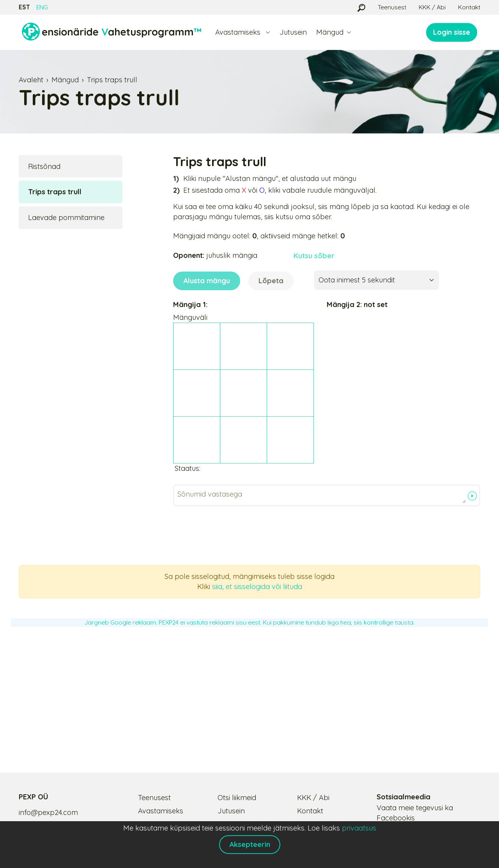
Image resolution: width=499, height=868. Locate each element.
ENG (42, 7)
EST (24, 7)
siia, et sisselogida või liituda (257, 587)
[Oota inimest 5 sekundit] (377, 280)
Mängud (65, 80)
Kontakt (469, 7)
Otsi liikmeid (237, 798)
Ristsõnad (44, 166)
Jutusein (293, 32)
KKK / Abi (432, 7)
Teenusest (392, 7)
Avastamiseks (161, 811)
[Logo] (111, 32)
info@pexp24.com (48, 812)
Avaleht (31, 80)
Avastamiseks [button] (239, 32)
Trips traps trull (112, 80)
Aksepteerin (250, 844)
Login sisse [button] (452, 32)
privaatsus (359, 828)
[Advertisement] (249, 691)
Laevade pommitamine (66, 217)
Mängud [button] (330, 32)
